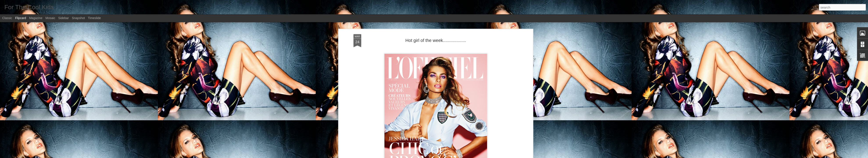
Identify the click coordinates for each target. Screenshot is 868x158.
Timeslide (94, 18)
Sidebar (64, 18)
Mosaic (50, 18)
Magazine (36, 18)
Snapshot (78, 18)
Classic (7, 18)
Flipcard (21, 18)
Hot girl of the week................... (436, 40)
